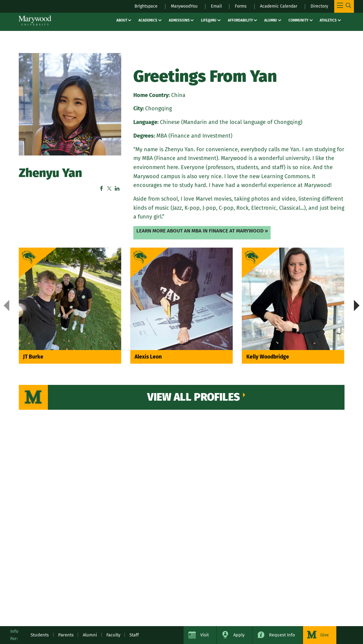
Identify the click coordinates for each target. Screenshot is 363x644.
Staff (134, 635)
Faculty (113, 635)
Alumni (271, 20)
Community (298, 20)
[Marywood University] (35, 20)
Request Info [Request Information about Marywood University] (282, 635)
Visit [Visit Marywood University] (205, 635)
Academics (148, 20)
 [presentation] (7, 306)
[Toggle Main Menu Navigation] (344, 6)
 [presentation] (357, 306)
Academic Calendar (277, 6)
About (122, 20)
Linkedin (117, 189)
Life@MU (209, 20)
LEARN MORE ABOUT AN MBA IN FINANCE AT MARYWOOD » (205, 231)
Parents (66, 635)
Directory (319, 6)
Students (40, 635)
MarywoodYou (180, 6)
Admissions (179, 20)
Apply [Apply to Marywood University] (239, 635)
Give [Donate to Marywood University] (325, 635)
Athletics (328, 20)
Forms (238, 6)
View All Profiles (194, 398)
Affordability (240, 20)
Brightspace (140, 6)
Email (213, 6)
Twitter (109, 189)
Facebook (102, 189)
